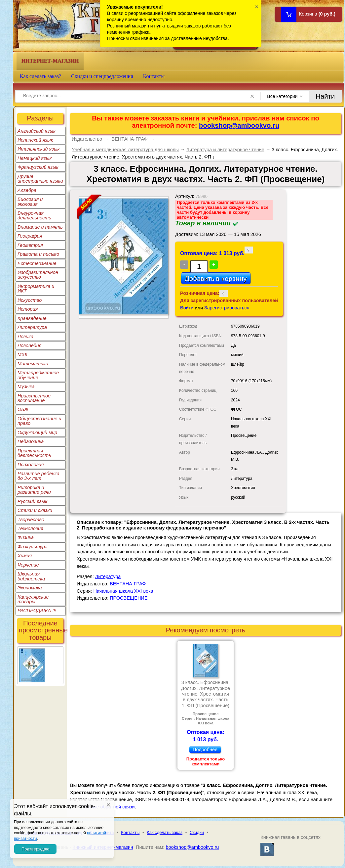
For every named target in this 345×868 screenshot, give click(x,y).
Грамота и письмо (38, 254)
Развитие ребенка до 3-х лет (38, 476)
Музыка (26, 387)
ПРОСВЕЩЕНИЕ (129, 598)
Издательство (87, 139)
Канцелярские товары (33, 599)
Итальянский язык (38, 149)
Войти (187, 308)
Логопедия (30, 345)
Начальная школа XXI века (123, 591)
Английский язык (37, 131)
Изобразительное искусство (38, 275)
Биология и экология (30, 202)
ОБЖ (23, 409)
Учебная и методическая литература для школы (125, 150)
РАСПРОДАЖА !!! (37, 611)
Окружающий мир (37, 433)
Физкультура (33, 547)
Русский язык (32, 501)
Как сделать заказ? (40, 76)
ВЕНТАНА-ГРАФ (130, 139)
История (28, 309)
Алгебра (27, 190)
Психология (31, 465)
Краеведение (32, 318)
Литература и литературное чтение (225, 150)
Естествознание (37, 263)
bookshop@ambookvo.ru (239, 125)
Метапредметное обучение (38, 375)
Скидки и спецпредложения (102, 76)
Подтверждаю (35, 849)
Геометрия (30, 245)
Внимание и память (40, 227)
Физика (26, 537)
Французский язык (38, 167)
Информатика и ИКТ (36, 289)
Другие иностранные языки (40, 179)
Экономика (30, 588)
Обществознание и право (39, 421)
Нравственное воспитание (34, 398)
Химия (25, 556)
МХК (22, 354)
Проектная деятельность (34, 453)
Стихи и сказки (35, 510)
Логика (25, 337)
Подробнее (205, 750)
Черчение (28, 565)
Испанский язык (35, 140)
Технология (30, 528)
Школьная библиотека (31, 576)
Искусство (30, 300)
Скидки (197, 832)
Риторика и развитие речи (34, 490)
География (30, 236)
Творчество (31, 520)
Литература (32, 327)
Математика (33, 364)
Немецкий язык (35, 158)
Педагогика (31, 441)
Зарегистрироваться (227, 308)
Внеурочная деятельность (34, 215)
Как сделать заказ (165, 832)
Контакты (154, 76)
